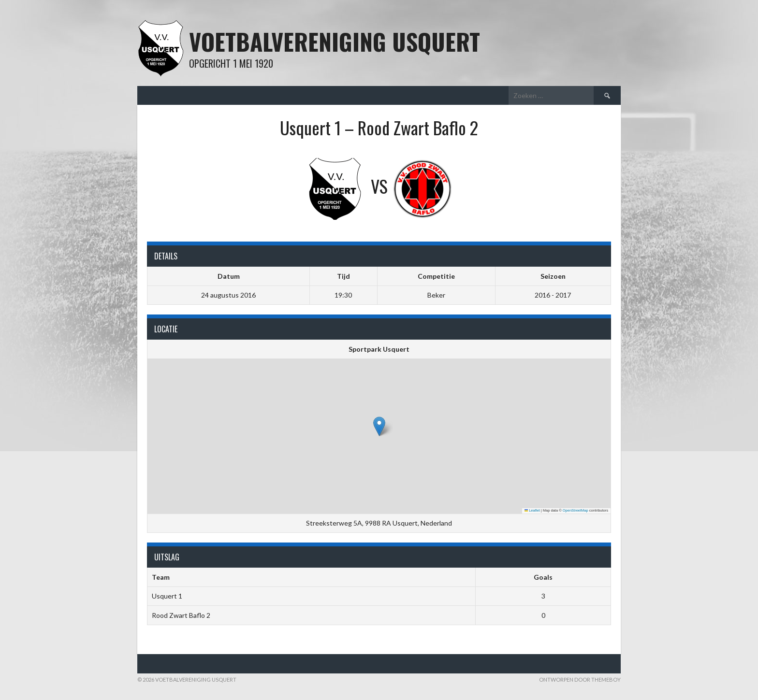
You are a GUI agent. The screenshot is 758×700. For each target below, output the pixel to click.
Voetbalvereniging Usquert (335, 41)
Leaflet (532, 510)
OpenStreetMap (576, 510)
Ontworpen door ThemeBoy (580, 679)
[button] (379, 426)
